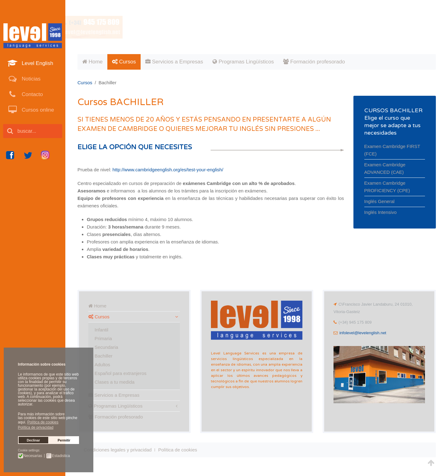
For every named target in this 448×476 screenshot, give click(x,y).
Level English (37, 63)
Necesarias (33, 456)
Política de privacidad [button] (36, 427)
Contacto (32, 94)
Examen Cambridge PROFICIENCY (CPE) (387, 187)
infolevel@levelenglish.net (363, 333)
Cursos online (37, 110)
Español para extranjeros (121, 373)
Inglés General (380, 201)
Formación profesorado (314, 62)
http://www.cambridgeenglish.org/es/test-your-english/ (168, 170)
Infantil (101, 330)
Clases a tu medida (114, 382)
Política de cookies (177, 450)
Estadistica (61, 456)
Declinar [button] (33, 440)
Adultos (102, 365)
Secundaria (106, 347)
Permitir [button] (64, 440)
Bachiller (104, 356)
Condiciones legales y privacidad (118, 450)
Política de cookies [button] (43, 422)
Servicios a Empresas (174, 62)
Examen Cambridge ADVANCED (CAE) (385, 168)
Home (92, 62)
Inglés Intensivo (380, 212)
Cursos (124, 62)
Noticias (30, 79)
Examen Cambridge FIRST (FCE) (392, 150)
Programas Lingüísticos (243, 62)
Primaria (103, 338)
